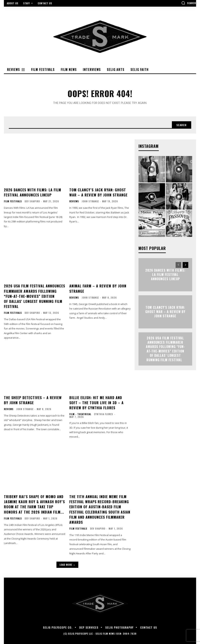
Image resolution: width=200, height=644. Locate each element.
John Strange (90, 201)
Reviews (74, 202)
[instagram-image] (152, 170)
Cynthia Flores (104, 413)
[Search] (181, 125)
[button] (189, 3)
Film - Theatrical (80, 413)
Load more (67, 562)
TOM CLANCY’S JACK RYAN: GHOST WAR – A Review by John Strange (98, 193)
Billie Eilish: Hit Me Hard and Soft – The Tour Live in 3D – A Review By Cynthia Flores (96, 401)
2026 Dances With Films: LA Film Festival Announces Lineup (33, 193)
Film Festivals (13, 202)
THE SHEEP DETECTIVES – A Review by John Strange (33, 399)
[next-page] (185, 265)
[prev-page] (178, 265)
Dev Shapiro (32, 201)
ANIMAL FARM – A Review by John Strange (98, 288)
